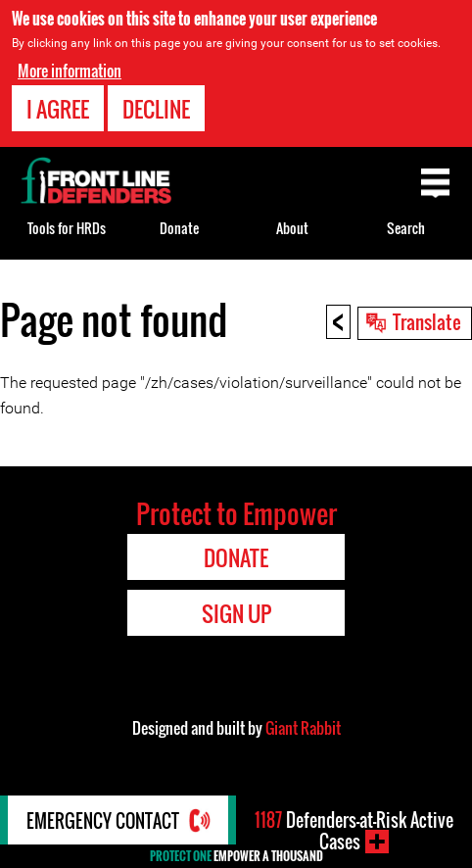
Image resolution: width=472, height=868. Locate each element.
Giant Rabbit (303, 728)
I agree (58, 109)
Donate (179, 228)
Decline (156, 109)
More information (70, 71)
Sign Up (236, 613)
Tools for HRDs (67, 228)
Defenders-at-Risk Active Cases (354, 831)
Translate (427, 321)
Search (406, 228)
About (292, 228)
